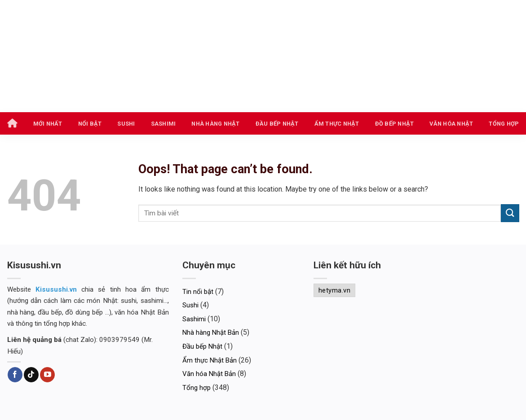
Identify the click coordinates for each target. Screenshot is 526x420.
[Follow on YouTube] (47, 375)
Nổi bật (90, 124)
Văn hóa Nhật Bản (209, 374)
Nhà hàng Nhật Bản (211, 332)
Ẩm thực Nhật (337, 124)
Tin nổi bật (198, 292)
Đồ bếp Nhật (395, 124)
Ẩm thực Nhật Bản (210, 360)
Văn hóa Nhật (451, 124)
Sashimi (164, 124)
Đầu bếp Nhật (277, 124)
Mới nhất (48, 124)
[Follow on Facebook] (15, 375)
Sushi (126, 124)
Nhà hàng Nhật (215, 124)
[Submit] (510, 213)
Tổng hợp (504, 124)
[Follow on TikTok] (31, 375)
